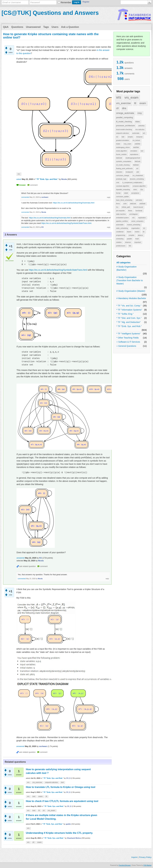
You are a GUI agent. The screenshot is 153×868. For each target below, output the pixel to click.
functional (139, 211)
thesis (130, 211)
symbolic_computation (124, 161)
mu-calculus (140, 129)
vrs (119, 97)
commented (25, 197)
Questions (17, 27)
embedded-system (122, 218)
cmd (118, 183)
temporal (139, 137)
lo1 (144, 228)
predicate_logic (121, 179)
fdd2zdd (138, 161)
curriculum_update (122, 197)
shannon (128, 242)
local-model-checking (124, 129)
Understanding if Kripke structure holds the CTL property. (59, 833)
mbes (137, 122)
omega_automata (125, 113)
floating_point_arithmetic (124, 168)
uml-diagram (134, 214)
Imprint (134, 857)
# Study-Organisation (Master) (131, 291)
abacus (140, 235)
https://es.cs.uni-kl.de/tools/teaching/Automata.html (74, 203)
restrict (137, 232)
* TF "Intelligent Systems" (129, 334)
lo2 (117, 137)
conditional (120, 232)
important (138, 242)
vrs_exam (132, 97)
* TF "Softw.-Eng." (125, 314)
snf (137, 168)
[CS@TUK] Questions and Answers (50, 13)
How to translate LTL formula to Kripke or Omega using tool (61, 787)
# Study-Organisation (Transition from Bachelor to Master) (130, 280)
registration (142, 218)
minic (135, 190)
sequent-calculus (122, 133)
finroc (118, 204)
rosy (140, 113)
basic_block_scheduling (124, 200)
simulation (134, 151)
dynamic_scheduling (137, 179)
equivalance (134, 154)
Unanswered (33, 27)
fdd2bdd (136, 165)
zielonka (141, 126)
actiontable (120, 225)
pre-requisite (120, 211)
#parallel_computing (123, 190)
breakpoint (129, 172)
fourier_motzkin (121, 154)
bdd (123, 137)
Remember (66, 2)
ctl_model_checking (123, 165)
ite (144, 232)
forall (137, 239)
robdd (126, 193)
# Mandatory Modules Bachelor (131, 298)
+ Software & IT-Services (128, 342)
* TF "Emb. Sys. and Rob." (129, 326)
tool (142, 151)
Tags (46, 27)
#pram (129, 232)
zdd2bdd (142, 204)
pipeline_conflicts (122, 221)
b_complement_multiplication (132, 183)
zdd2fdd (137, 144)
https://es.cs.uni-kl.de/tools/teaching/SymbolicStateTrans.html (66, 223)
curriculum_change (123, 176)
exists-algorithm (121, 151)
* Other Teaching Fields (128, 338)
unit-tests (139, 200)
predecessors (121, 246)
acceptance (135, 193)
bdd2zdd (119, 158)
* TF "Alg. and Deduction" (129, 322)
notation (119, 242)
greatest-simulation (123, 140)
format (118, 193)
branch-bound (138, 207)
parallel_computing (124, 117)
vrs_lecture (136, 140)
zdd (138, 172)
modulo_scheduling (134, 225)
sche (125, 204)
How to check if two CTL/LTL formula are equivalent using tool (62, 801)
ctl (117, 108)
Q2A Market (147, 865)
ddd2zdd (133, 204)
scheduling (120, 239)
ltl (135, 103)
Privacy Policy (145, 857)
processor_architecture (125, 126)
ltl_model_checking (124, 122)
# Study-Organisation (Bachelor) (127, 268)
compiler (132, 235)
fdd (130, 246)
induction (119, 172)
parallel (129, 239)
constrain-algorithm (123, 186)
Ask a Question (70, 27)
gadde (68, 824)
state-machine (121, 214)
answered (21, 558)
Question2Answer (125, 865)
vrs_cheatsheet (138, 176)
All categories (123, 263)
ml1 (133, 218)
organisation (136, 228)
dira (124, 108)
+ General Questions (126, 346)
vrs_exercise (123, 103)
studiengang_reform (123, 147)
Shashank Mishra (74, 838)
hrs (117, 207)
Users (55, 27)
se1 (144, 133)
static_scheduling (122, 228)
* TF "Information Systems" (129, 310)
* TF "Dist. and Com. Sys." (129, 318)
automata (136, 133)
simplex (130, 137)
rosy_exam (127, 144)
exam (143, 103)
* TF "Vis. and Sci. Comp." (129, 306)
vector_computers (137, 221)
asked (19, 179)
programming (121, 235)
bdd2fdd (136, 147)
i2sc (142, 190)
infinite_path (126, 207)
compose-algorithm (139, 186)
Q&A (6, 27)
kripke (118, 144)
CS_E (68, 778)
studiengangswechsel (133, 158)
